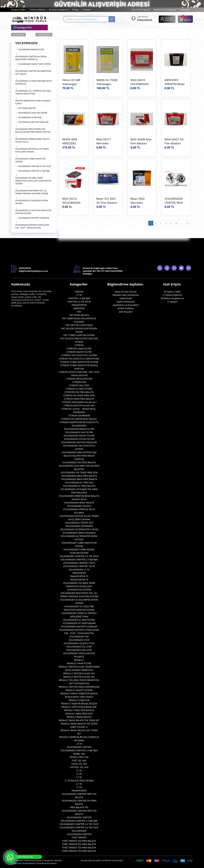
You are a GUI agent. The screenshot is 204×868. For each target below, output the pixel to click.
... (181, 223)
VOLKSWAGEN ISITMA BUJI (30, 117)
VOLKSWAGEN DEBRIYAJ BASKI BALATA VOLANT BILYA (33, 140)
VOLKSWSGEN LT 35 (79, 570)
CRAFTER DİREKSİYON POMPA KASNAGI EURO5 (33, 102)
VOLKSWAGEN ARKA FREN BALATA (79, 476)
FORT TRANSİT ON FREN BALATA (79, 841)
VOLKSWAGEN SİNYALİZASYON (79, 653)
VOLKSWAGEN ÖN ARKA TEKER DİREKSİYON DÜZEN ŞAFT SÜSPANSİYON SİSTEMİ (33, 181)
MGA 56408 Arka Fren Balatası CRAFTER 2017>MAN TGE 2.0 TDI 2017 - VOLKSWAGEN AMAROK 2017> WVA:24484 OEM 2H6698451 (141, 141)
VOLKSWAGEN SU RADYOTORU (79, 620)
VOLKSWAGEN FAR (79, 637)
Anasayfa (18, 35)
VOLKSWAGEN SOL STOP (79, 647)
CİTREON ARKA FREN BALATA (79, 399)
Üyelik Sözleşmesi (126, 302)
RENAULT (79, 660)
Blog (75, 10)
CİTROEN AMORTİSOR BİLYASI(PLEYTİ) (79, 422)
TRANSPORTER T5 (79, 576)
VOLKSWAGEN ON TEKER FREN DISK (79, 472)
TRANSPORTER (79, 305)
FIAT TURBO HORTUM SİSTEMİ (79, 335)
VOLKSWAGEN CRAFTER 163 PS (79, 566)
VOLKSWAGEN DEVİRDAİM (79, 526)
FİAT (79, 312)
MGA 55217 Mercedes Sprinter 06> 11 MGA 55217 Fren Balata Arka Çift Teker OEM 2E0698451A (107, 141)
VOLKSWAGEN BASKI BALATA (79, 503)
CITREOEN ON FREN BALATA (79, 392)
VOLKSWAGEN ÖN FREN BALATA (79, 462)
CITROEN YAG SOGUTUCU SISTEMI (79, 355)
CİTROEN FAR (79, 382)
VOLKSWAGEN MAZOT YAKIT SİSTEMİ (34, 64)
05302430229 (145, 20)
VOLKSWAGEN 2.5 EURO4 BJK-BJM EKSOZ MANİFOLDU (34, 82)
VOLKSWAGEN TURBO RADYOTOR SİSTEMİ (30, 160)
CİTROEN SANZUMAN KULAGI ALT (79, 402)
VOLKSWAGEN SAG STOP (79, 650)
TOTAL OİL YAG (79, 764)
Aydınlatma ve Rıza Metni (126, 305)
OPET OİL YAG (79, 760)
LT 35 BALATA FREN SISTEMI (79, 781)
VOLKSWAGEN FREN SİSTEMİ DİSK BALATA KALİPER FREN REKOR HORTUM (33, 131)
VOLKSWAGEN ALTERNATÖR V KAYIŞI (79, 529)
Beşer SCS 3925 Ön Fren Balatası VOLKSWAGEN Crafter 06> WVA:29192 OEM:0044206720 (108, 201)
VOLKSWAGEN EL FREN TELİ (79, 482)
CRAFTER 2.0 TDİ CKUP (79, 302)
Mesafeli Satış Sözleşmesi (165, 10)
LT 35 (79, 295)
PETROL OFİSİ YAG (79, 757)
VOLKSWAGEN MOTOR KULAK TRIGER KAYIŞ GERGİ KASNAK (32, 150)
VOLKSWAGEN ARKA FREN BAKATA (79, 479)
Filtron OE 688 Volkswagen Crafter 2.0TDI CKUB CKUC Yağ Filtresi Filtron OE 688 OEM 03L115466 (73, 82)
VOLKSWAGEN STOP (79, 640)
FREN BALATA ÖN (79, 807)
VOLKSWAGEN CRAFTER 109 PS (79, 563)
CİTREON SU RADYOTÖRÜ (79, 389)
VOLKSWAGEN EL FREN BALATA (79, 486)
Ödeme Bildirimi (37, 10)
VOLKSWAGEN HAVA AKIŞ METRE (33, 113)
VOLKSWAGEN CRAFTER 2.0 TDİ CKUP (35, 166)
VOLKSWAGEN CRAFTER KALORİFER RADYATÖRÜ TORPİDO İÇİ (31, 58)
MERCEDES (79, 308)
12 (187, 223)
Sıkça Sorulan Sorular (141, 10)
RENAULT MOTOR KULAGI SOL (79, 677)
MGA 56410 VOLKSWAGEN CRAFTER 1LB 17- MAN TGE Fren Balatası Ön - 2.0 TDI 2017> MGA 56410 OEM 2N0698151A (141, 82)
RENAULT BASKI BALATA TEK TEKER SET (79, 720)
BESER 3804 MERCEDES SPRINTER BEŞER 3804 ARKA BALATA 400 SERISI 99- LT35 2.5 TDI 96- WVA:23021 (73, 141)
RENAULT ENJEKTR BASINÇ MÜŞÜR (79, 704)
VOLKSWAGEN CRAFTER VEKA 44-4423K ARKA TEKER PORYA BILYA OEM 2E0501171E (174, 201)
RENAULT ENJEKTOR (79, 700)
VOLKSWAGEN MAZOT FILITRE (79, 436)
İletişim (86, 10)
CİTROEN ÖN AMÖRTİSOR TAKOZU (79, 419)
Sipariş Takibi (18, 10)
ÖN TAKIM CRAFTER (27, 108)
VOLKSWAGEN (44, 35)
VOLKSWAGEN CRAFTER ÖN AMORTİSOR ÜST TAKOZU (33, 72)
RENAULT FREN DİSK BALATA (79, 710)
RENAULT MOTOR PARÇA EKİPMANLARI (79, 687)
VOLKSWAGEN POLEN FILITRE (79, 439)
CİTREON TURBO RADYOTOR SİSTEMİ (79, 362)
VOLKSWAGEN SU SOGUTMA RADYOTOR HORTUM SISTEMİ (33, 212)
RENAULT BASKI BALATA (79, 717)
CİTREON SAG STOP (79, 385)
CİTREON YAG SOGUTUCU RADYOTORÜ (79, 359)
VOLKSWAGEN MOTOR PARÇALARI (33, 122)
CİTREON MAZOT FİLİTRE (79, 352)
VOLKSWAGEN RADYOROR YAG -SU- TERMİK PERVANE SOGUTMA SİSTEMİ (32, 192)
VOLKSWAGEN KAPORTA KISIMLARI (34, 218)
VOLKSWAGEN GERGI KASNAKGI (79, 533)
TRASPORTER (79, 573)
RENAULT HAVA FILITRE (79, 663)
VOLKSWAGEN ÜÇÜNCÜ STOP (79, 643)
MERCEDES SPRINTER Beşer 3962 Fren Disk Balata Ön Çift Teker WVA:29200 (175, 82)
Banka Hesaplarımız (59, 10)
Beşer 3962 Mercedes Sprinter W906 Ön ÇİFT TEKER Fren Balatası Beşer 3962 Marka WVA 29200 (142, 201)
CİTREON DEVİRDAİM (79, 416)
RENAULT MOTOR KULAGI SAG (79, 673)
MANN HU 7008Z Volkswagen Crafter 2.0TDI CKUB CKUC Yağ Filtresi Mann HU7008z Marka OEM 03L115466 (107, 82)
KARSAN (79, 292)
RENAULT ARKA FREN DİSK (79, 714)
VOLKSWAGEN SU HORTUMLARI (79, 623)
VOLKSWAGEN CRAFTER (79, 747)
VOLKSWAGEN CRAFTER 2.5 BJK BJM (34, 171)
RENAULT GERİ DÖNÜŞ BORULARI (79, 707)
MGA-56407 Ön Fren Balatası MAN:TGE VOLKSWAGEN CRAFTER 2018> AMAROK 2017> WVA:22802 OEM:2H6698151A (176, 141)
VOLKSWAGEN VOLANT (79, 506)
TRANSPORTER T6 (79, 580)
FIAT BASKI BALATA (79, 315)
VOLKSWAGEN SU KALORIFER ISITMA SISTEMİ (32, 202)
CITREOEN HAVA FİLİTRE (79, 349)
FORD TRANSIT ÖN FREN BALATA (79, 844)
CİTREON (79, 345)
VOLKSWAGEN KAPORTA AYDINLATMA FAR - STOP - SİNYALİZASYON (32, 226)
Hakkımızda (184, 10)
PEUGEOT (79, 657)
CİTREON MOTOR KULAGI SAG (79, 405)
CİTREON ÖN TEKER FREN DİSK (79, 395)
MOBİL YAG (79, 754)
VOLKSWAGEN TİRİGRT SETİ (79, 523)
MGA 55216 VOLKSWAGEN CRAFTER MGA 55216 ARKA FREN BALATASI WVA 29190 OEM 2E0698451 (74, 201)
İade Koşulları (126, 312)
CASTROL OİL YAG (79, 767)
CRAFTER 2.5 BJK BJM (79, 298)
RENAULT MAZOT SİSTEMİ (79, 690)
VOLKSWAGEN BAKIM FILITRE (31, 50)
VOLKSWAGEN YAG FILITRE (79, 432)
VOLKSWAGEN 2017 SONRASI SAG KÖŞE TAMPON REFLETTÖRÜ (33, 92)
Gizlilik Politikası (126, 308)
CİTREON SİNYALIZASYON (79, 379)
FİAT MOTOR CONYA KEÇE (79, 325)
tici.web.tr (97, 860)
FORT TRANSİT (79, 837)
